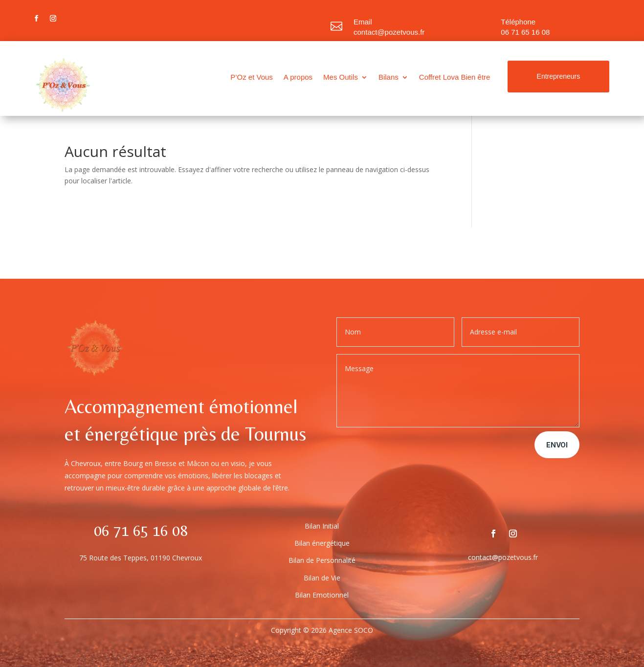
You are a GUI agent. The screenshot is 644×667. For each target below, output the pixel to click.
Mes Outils (341, 78)
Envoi (557, 445)
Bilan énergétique (322, 543)
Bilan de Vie (322, 578)
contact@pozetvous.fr (389, 32)
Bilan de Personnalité (322, 560)
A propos (298, 78)
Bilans (389, 78)
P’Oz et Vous (252, 78)
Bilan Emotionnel (322, 595)
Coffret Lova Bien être (455, 78)
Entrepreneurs (559, 76)
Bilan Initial (322, 526)
